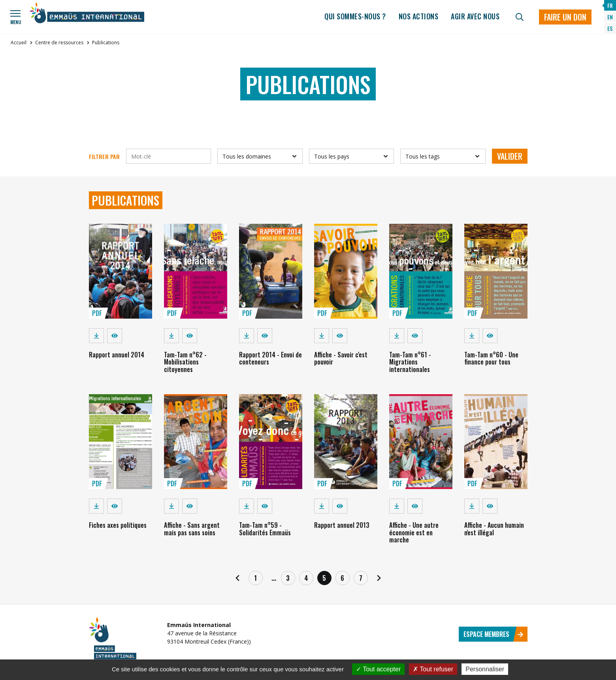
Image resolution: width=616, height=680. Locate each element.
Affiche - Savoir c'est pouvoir (341, 358)
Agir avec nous (475, 16)
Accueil (19, 42)
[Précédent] (237, 578)
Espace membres (494, 634)
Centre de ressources (59, 42)
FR (610, 5)
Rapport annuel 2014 (117, 355)
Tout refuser (433, 669)
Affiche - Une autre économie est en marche (414, 532)
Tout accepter (378, 669)
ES (610, 28)
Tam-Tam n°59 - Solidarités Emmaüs (265, 529)
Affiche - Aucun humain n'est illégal (494, 529)
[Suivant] (379, 578)
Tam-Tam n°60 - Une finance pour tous (491, 358)
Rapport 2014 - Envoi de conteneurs (270, 358)
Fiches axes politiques (118, 525)
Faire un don (565, 17)
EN (610, 17)
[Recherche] (520, 17)
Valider (510, 156)
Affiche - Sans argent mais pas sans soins (192, 529)
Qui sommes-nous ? (355, 16)
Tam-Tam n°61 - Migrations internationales (410, 362)
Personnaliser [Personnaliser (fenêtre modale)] (485, 669)
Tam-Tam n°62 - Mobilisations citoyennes (185, 362)
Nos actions (419, 16)
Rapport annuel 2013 (342, 525)
